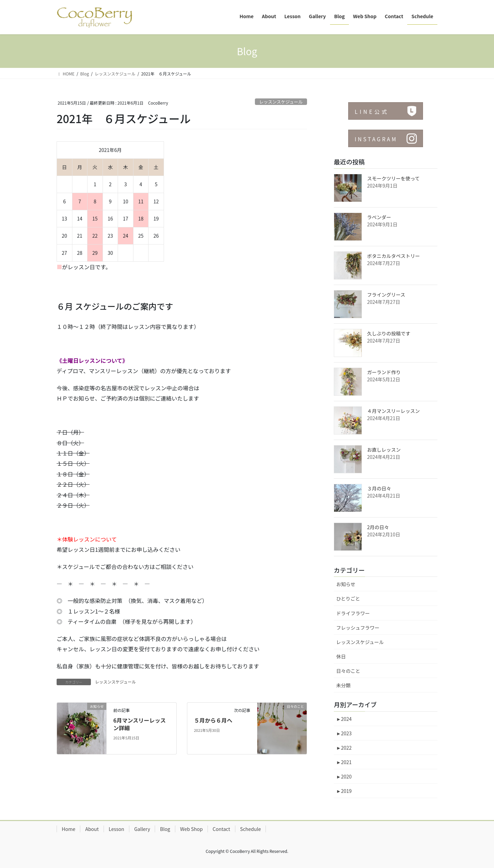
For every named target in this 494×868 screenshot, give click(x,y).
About (92, 829)
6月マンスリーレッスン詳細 (139, 724)
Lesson (116, 829)
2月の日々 (378, 527)
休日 (341, 656)
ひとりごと (348, 598)
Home (68, 829)
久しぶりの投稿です (389, 333)
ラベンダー (379, 217)
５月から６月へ (213, 720)
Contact (221, 829)
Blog (165, 829)
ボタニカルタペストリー (393, 256)
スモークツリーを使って (393, 178)
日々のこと (348, 671)
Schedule (251, 829)
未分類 (343, 685)
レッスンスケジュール (281, 102)
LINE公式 (373, 111)
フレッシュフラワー (358, 628)
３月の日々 (379, 488)
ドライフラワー (353, 613)
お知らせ (346, 584)
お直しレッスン (384, 450)
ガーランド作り (384, 372)
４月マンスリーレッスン (393, 411)
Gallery (142, 829)
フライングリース (386, 295)
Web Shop (191, 829)
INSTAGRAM (377, 139)
